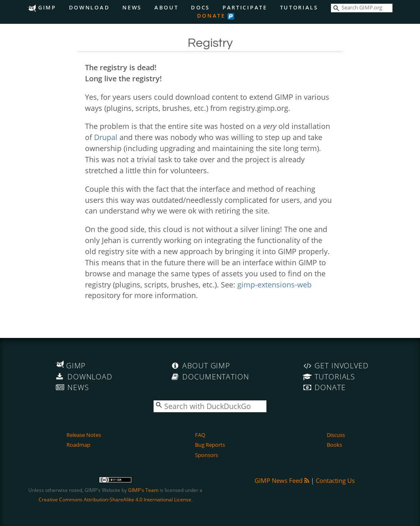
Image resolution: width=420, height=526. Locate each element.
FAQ (200, 435)
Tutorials (299, 8)
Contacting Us (335, 480)
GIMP (42, 8)
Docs (200, 8)
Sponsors (207, 455)
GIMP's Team (143, 490)
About (166, 8)
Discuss (336, 435)
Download (90, 8)
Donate (211, 16)
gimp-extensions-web (274, 285)
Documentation (210, 377)
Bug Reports (210, 445)
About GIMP (200, 365)
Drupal (106, 137)
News (132, 8)
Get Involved (336, 365)
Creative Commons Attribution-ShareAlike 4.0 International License (115, 500)
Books (334, 445)
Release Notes (84, 435)
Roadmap (78, 445)
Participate (245, 8)
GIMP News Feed (282, 480)
